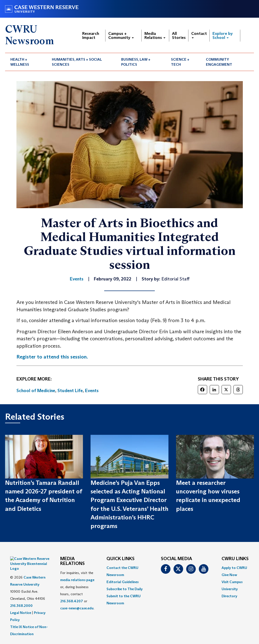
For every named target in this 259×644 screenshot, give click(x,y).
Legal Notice (21, 600)
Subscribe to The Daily (125, 589)
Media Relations (155, 35)
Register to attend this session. (52, 357)
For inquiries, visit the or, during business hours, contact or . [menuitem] (77, 590)
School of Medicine (36, 391)
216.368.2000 (21, 593)
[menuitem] (26, 62)
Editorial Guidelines (123, 582)
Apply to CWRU (234, 568)
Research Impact (91, 35)
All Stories (179, 35)
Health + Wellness (20, 62)
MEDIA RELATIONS (72, 561)
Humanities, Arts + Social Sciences (77, 62)
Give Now (229, 575)
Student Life (70, 391)
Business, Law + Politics (136, 62)
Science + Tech (180, 62)
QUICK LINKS (121, 559)
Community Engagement (219, 62)
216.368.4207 (72, 601)
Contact (199, 35)
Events (92, 391)
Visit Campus (232, 582)
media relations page (77, 580)
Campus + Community (121, 35)
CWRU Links (235, 559)
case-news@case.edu (77, 608)
